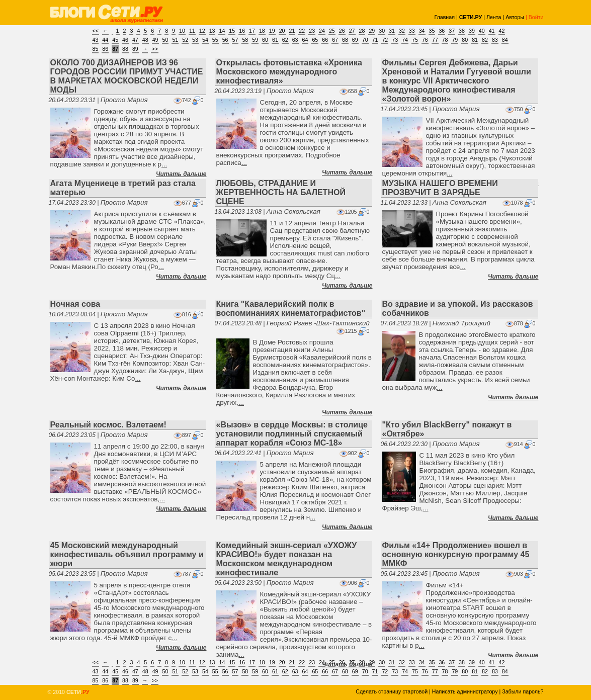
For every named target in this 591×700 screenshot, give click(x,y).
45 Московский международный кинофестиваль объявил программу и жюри (127, 554)
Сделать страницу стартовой (392, 691)
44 (105, 40)
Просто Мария (124, 100)
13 (212, 31)
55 (215, 40)
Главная (444, 17)
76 (425, 40)
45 (115, 40)
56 (225, 40)
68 (345, 40)
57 (235, 40)
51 (175, 40)
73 (395, 40)
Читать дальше (181, 174)
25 (332, 31)
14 (222, 31)
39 (472, 31)
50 (165, 40)
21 (292, 31)
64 (305, 40)
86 (105, 49)
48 (145, 40)
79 (455, 40)
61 (275, 40)
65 (315, 40)
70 (365, 40)
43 (96, 40)
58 (245, 40)
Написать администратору (465, 691)
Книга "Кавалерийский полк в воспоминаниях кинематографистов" (291, 309)
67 (335, 40)
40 (482, 31)
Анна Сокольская (293, 211)
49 (155, 40)
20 (282, 31)
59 (255, 40)
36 (442, 31)
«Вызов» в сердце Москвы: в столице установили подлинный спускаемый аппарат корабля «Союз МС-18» (292, 434)
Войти (536, 17)
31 (392, 31)
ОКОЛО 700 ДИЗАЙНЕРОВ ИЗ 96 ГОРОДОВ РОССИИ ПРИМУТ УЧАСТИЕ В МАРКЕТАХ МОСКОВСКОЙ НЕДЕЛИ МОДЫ (127, 76)
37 (452, 31)
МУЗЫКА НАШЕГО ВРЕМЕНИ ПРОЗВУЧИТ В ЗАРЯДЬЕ (440, 188)
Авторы (515, 17)
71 (375, 40)
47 (135, 40)
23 (312, 31)
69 (355, 40)
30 (382, 31)
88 (125, 49)
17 (252, 31)
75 (415, 40)
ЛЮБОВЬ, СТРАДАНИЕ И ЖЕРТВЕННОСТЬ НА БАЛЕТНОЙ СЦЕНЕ (281, 192)
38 (462, 31)
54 (205, 40)
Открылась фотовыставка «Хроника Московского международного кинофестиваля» (289, 72)
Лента (494, 17)
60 (265, 40)
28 (362, 31)
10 (182, 31)
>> (154, 49)
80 (465, 40)
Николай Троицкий (461, 323)
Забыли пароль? (523, 691)
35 (432, 31)
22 (302, 31)
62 (285, 40)
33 (412, 31)
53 (195, 40)
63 (295, 40)
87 (115, 49)
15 (232, 31)
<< (96, 31)
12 (202, 31)
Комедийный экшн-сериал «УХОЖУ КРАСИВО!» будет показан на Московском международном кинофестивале (287, 559)
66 (325, 40)
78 (445, 40)
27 (352, 31)
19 (272, 31)
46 (125, 40)
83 (495, 40)
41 (492, 31)
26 (342, 31)
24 (322, 31)
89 (135, 49)
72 (385, 40)
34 (422, 31)
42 (502, 31)
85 (96, 49)
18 (262, 31)
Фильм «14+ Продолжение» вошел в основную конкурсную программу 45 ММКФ (456, 554)
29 (372, 31)
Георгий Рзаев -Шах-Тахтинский (318, 323)
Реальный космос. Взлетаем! (108, 425)
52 (185, 40)
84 (505, 40)
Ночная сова (75, 304)
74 (405, 40)
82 (485, 40)
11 (192, 31)
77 (435, 40)
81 (475, 40)
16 (242, 31)
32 (402, 31)
